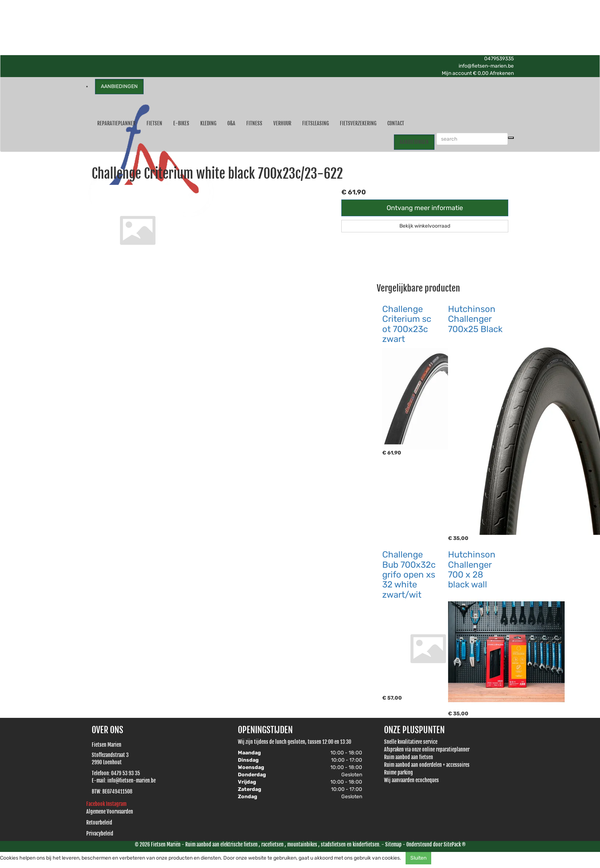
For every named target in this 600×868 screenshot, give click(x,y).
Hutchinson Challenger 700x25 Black (475, 319)
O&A (231, 123)
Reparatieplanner (116, 123)
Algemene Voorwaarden (110, 812)
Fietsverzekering (358, 123)
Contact (396, 123)
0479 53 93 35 (126, 773)
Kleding (208, 123)
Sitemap (393, 844)
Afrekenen (502, 73)
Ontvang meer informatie (425, 208)
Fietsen (154, 123)
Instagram (116, 804)
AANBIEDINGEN (119, 86)
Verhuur (282, 123)
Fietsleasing (316, 123)
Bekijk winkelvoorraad (425, 226)
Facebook (96, 804)
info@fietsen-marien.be (486, 66)
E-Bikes (181, 123)
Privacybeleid (100, 833)
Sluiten (418, 858)
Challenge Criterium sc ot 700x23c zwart (407, 324)
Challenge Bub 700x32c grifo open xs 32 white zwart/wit (409, 575)
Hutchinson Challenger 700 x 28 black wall (472, 570)
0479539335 (499, 59)
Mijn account (457, 73)
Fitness (254, 123)
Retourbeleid (99, 823)
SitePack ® (455, 844)
